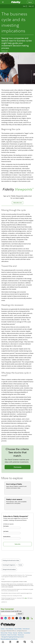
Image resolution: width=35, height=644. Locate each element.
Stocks (20, 565)
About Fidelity (18, 629)
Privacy (10, 633)
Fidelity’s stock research (14, 499)
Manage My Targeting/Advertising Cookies (13, 637)
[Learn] (3, 642)
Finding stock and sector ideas (11, 560)
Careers (3, 629)
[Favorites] (10, 642)
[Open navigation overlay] (3, 2)
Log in (30, 2)
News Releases (10, 629)
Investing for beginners (9, 565)
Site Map (20, 633)
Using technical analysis (9, 569)
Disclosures (21, 635)
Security (15, 633)
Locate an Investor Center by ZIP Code (11, 611)
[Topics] (18, 642)
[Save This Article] (25, 6)
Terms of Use (4, 633)
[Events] (25, 642)
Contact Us (4, 635)
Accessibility (27, 633)
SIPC (26, 598)
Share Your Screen (12, 635)
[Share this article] (31, 6)
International (26, 629)
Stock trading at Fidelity (14, 484)
